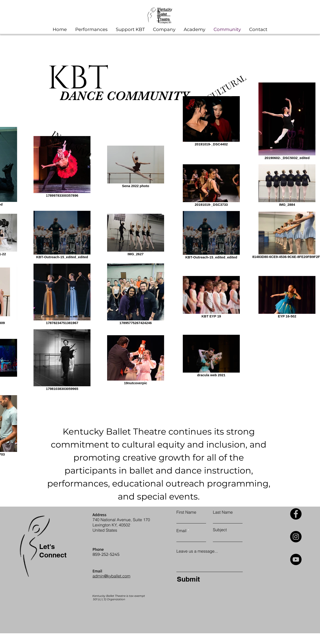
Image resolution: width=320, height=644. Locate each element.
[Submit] (209, 579)
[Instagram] (296, 537)
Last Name (223, 512)
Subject (220, 530)
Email (181, 531)
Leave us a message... (197, 551)
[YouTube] (296, 559)
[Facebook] (296, 514)
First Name (186, 512)
